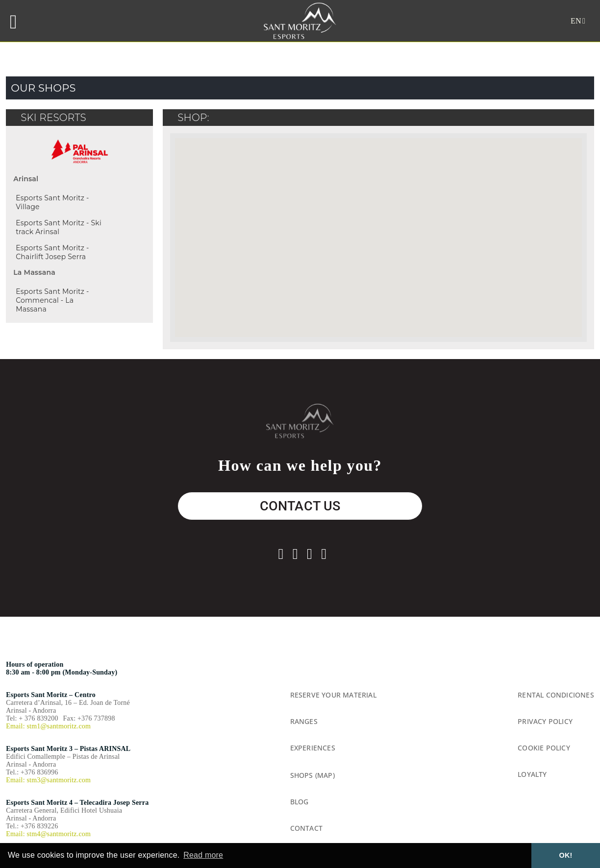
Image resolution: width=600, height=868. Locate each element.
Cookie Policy (544, 748)
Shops (302, 775)
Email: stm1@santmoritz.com (48, 726)
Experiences (313, 748)
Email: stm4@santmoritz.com (48, 834)
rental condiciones (556, 695)
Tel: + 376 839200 (32, 718)
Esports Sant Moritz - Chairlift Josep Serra (52, 252)
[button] (451, 267)
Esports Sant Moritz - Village (52, 202)
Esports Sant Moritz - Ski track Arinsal (59, 227)
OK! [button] (566, 855)
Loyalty (532, 774)
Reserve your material (333, 695)
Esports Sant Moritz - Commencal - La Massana (52, 300)
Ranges (304, 721)
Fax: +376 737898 (89, 718)
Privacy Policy (545, 721)
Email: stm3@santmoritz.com (48, 780)
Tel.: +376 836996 (32, 772)
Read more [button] (203, 855)
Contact (306, 828)
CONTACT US (300, 506)
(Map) (325, 775)
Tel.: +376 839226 (32, 826)
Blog (300, 802)
